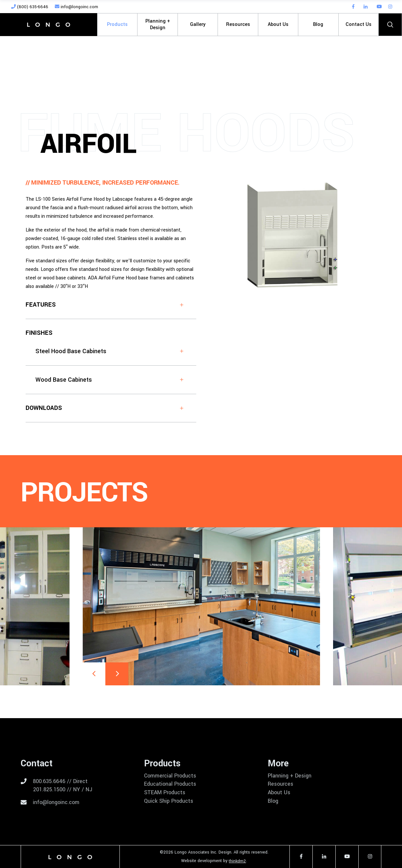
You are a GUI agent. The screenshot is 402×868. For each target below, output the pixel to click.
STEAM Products (165, 793)
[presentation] (94, 674)
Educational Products (170, 784)
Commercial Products (170, 776)
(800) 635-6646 (30, 7)
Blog (273, 801)
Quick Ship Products (169, 801)
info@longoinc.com (76, 7)
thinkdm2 (237, 861)
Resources (281, 784)
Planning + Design (290, 776)
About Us (279, 793)
